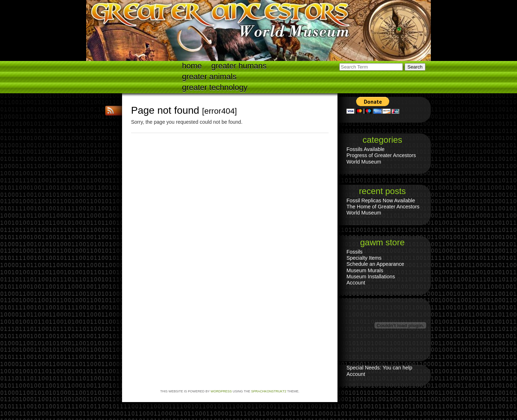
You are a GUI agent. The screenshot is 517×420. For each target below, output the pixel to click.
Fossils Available (365, 149)
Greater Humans (239, 66)
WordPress (221, 391)
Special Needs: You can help (379, 368)
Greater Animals (209, 77)
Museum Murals (365, 270)
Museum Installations (371, 277)
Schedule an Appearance (375, 264)
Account (356, 283)
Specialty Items (364, 258)
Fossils (355, 252)
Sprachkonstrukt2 (269, 391)
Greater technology (215, 87)
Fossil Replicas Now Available (381, 200)
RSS (111, 111)
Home (192, 66)
